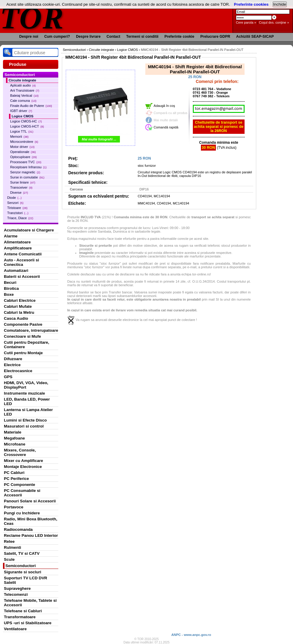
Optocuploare (23, 157)
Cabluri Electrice (20, 300)
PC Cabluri (14, 473)
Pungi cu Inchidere (22, 513)
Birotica (11, 288)
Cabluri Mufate (18, 306)
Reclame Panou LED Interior (31, 535)
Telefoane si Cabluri (23, 611)
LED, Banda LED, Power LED (27, 401)
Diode (14, 198)
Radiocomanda (18, 529)
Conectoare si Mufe (22, 336)
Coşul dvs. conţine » (274, 22)
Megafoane (14, 438)
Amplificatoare (18, 248)
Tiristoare (17, 208)
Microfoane (15, 444)
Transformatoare (20, 617)
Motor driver (22, 147)
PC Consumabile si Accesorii (22, 493)
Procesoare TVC (26, 162)
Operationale (23, 152)
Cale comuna (23, 101)
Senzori (15, 203)
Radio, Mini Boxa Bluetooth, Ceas (30, 521)
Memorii (19, 137)
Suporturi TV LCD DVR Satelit (26, 580)
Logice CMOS (23, 116)
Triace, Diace (20, 218)
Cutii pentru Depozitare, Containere (27, 345)
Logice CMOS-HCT (27, 126)
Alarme (11, 236)
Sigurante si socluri (23, 572)
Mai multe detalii (166, 120)
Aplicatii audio (23, 85)
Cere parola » (246, 22)
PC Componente (20, 485)
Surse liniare (23, 182)
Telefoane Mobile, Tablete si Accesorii (30, 603)
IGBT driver (21, 111)
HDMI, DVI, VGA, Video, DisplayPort (26, 385)
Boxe (9, 294)
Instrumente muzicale (24, 393)
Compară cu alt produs (171, 113)
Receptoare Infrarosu (28, 167)
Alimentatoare (17, 242)
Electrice (12, 365)
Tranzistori (18, 213)
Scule (9, 559)
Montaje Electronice (23, 467)
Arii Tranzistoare (25, 90)
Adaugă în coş (164, 106)
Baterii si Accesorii (22, 276)
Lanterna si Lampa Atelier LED (28, 412)
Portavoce (14, 507)
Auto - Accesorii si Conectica (21, 262)
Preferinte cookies (251, 4)
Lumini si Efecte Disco (25, 420)
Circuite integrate (22, 80)
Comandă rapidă (166, 127)
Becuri (10, 282)
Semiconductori (21, 566)
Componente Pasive (23, 324)
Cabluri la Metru (19, 312)
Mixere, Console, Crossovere (20, 452)
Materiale (13, 432)
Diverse (19, 193)
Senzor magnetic (25, 172)
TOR (32, 18)
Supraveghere (17, 588)
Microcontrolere (24, 142)
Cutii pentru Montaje (23, 353)
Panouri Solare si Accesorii (30, 501)
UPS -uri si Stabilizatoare (28, 623)
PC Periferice (16, 479)
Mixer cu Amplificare (23, 461)
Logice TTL (22, 131)
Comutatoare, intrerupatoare (31, 330)
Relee (9, 541)
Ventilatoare (15, 629)
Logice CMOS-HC (26, 121)
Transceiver (21, 187)
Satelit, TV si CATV (22, 553)
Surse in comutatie (27, 177)
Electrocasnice (18, 371)
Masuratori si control (24, 426)
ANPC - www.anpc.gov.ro (191, 635)
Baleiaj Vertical (24, 96)
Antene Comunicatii (23, 254)
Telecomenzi (16, 594)
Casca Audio (16, 318)
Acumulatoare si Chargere (29, 230)
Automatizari (16, 271)
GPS (8, 377)
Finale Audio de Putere (31, 106)
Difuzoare (13, 359)
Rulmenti (12, 547)
